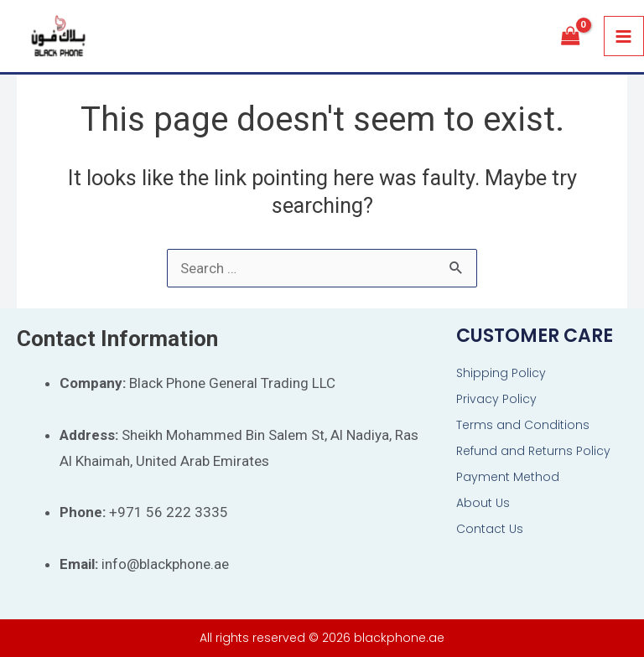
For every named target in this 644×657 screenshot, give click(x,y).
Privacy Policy (496, 399)
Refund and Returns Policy (533, 451)
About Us (483, 503)
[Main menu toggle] (624, 36)
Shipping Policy (501, 373)
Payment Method (508, 477)
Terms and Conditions (523, 425)
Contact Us (490, 529)
